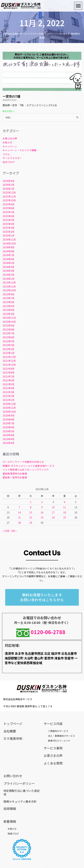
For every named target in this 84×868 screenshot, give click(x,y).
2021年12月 (9, 357)
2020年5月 (9, 431)
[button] (78, 6)
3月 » (14, 531)
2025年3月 (9, 228)
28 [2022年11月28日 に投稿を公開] (19, 523)
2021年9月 (9, 369)
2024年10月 (9, 243)
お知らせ (7, 142)
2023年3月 (9, 314)
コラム (6, 154)
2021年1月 (9, 400)
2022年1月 (9, 353)
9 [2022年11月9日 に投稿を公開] (42, 507)
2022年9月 (9, 325)
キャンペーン (10, 146)
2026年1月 (9, 189)
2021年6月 (9, 380)
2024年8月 (9, 251)
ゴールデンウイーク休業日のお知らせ (23, 462)
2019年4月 (9, 439)
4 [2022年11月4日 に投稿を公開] (65, 502)
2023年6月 (9, 302)
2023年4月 (9, 310)
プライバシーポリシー (19, 783)
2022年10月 (9, 322)
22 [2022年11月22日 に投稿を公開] (31, 517)
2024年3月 (9, 271)
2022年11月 (9, 318)
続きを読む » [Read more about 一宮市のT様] (9, 111)
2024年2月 (9, 275)
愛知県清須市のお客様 (15, 474)
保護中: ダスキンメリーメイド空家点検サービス (29, 466)
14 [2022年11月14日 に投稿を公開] (19, 512)
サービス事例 (53, 748)
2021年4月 (9, 388)
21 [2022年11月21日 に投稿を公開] (19, 517)
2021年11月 (9, 361)
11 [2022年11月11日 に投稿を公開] (65, 507)
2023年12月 (9, 282)
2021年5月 (9, 384)
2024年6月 (9, 259)
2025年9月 (9, 204)
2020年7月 (9, 423)
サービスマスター (12, 158)
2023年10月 (9, 290)
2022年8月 (9, 329)
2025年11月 (9, 196)
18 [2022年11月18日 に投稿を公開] (65, 512)
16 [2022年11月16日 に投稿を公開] (42, 512)
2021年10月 (9, 365)
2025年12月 (9, 192)
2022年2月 (9, 349)
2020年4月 (9, 435)
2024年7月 (9, 255)
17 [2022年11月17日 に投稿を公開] (53, 512)
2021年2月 (9, 396)
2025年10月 (9, 200)
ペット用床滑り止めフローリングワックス (26, 470)
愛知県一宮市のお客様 (15, 477)
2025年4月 (9, 224)
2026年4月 (9, 181)
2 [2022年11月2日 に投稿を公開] (42, 502)
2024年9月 (9, 247)
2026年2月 (9, 185)
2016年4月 (9, 443)
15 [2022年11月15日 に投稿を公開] (31, 512)
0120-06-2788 (42, 632)
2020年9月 (9, 415)
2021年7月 (9, 376)
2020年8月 (9, 419)
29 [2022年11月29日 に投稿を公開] (31, 523)
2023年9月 (9, 294)
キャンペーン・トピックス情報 (20, 150)
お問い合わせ (13, 776)
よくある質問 (53, 763)
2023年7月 (9, 298)
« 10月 (6, 531)
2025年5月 (9, 220)
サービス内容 (53, 724)
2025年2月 (9, 232)
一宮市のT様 (11, 96)
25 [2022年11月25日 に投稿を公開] (65, 517)
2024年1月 (9, 279)
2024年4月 (9, 267)
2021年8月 (9, 372)
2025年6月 (9, 216)
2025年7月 (9, 212)
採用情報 (10, 809)
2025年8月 (9, 208)
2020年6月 (9, 427)
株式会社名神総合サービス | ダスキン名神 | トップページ (31, 34)
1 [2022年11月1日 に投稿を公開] (31, 502)
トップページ (13, 724)
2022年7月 (9, 333)
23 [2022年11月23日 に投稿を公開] (42, 517)
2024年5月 (9, 263)
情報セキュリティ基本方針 (20, 801)
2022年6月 (9, 337)
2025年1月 (9, 235)
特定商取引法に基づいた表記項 (22, 792)
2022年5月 (9, 341)
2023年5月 (9, 306)
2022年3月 (9, 345)
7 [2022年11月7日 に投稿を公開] (19, 507)
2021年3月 (9, 392)
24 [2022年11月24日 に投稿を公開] (53, 517)
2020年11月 (9, 408)
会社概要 (10, 731)
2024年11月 (9, 239)
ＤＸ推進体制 (13, 738)
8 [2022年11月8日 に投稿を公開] (31, 507)
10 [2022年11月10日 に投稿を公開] (53, 507)
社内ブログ (9, 162)
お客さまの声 (10, 138)
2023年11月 (9, 286)
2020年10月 (9, 412)
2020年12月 (9, 404)
